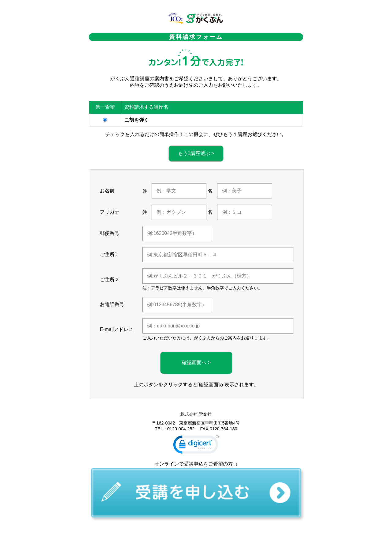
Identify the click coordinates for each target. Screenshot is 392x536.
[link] (196, 446)
